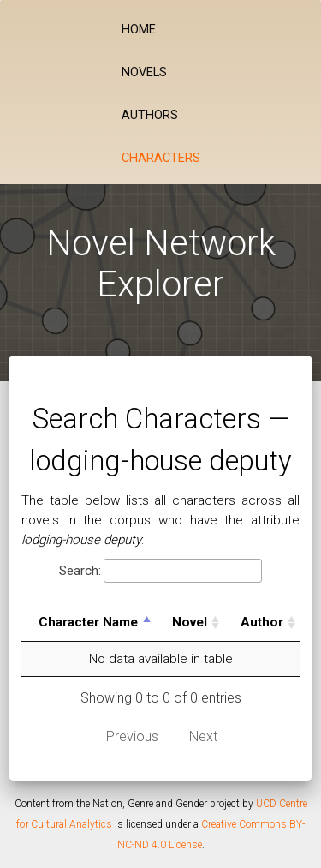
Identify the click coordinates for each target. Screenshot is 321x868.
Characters (161, 158)
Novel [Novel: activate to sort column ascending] (190, 622)
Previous (132, 736)
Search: (160, 571)
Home (139, 30)
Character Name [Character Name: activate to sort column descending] (88, 622)
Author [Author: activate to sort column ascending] (262, 622)
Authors (150, 115)
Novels (144, 72)
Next (203, 736)
